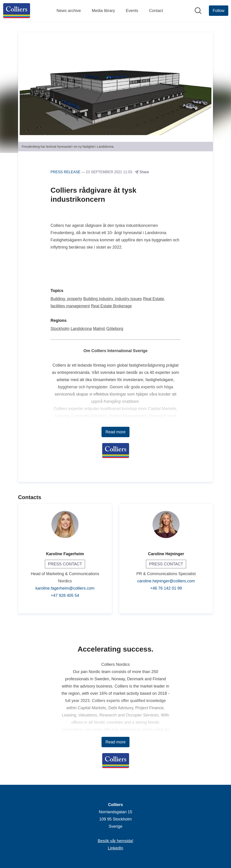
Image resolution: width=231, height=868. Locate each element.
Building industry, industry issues (113, 299)
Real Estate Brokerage (111, 306)
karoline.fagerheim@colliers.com (65, 588)
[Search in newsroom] (198, 11)
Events (132, 11)
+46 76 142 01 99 (166, 588)
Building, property (66, 299)
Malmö (99, 329)
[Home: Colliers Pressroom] (17, 11)
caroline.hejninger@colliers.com (166, 581)
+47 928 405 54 (65, 596)
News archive (69, 11)
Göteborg (115, 329)
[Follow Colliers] (219, 11)
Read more (115, 432)
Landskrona (81, 329)
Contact (156, 11)
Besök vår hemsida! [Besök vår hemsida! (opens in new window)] (115, 841)
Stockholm (60, 329)
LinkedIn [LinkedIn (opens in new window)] (115, 848)
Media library (103, 11)
